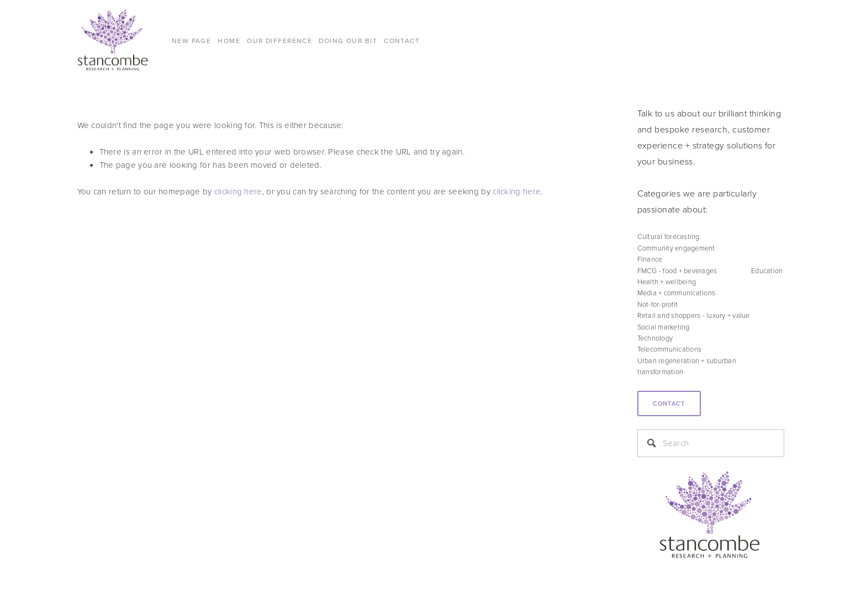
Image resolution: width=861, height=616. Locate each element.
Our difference (279, 41)
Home (229, 41)
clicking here (238, 191)
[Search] (711, 443)
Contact (669, 403)
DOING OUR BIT (348, 41)
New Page (192, 41)
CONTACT (402, 41)
